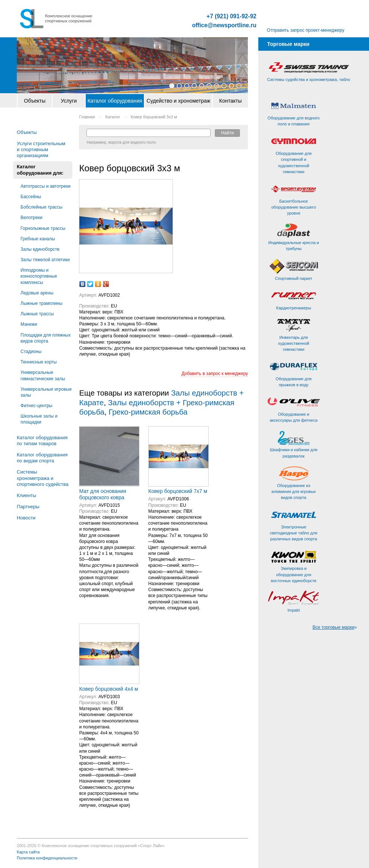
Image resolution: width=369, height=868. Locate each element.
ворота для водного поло (132, 142)
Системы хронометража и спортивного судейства (43, 478)
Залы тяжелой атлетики (45, 260)
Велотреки (31, 218)
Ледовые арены (37, 293)
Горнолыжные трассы (43, 228)
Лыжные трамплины (41, 303)
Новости (26, 518)
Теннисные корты (39, 362)
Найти (227, 133)
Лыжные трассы (37, 314)
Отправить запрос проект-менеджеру (306, 30)
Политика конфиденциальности (47, 858)
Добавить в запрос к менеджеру (215, 374)
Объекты (35, 101)
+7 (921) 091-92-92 (231, 16)
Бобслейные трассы (41, 207)
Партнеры (28, 507)
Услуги (69, 101)
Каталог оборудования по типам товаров (42, 441)
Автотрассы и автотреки (45, 186)
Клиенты (26, 495)
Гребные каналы (38, 239)
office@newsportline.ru (224, 25)
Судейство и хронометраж (178, 101)
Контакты (230, 101)
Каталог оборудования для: (40, 170)
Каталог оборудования (115, 101)
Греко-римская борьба (148, 412)
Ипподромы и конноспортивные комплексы (39, 276)
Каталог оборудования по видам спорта (42, 458)
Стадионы (31, 352)
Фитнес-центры (36, 406)
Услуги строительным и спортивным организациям (41, 149)
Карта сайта (28, 852)
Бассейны (31, 197)
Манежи (29, 324)
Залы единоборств (40, 249)
